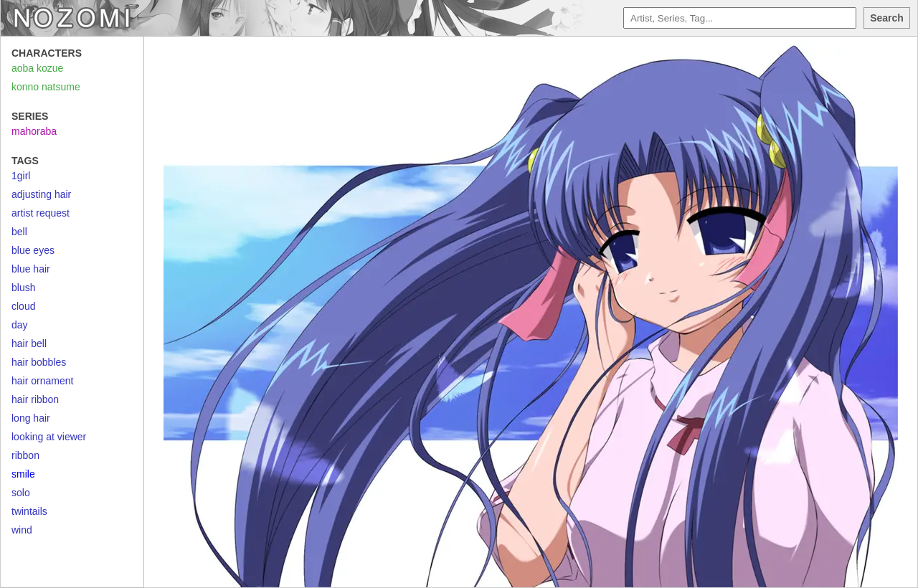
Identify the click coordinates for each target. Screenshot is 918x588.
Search (887, 18)
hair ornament (42, 381)
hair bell (29, 343)
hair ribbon (35, 399)
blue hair (31, 269)
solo (21, 493)
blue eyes (33, 250)
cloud (23, 306)
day (20, 325)
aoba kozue (37, 68)
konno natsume (46, 87)
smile (23, 474)
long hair (31, 418)
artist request (41, 213)
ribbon (25, 455)
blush (23, 288)
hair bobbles (39, 362)
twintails (29, 511)
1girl (21, 176)
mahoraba (34, 131)
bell (19, 232)
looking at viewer (49, 437)
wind (22, 530)
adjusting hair (41, 194)
